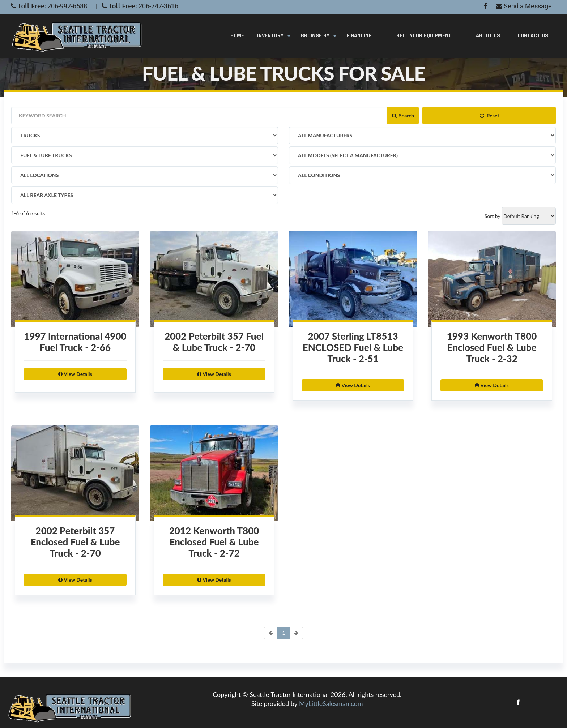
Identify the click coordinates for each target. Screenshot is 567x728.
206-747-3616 (158, 6)
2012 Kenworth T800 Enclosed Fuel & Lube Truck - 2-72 (211, 546)
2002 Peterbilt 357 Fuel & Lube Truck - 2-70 (210, 345)
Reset (489, 115)
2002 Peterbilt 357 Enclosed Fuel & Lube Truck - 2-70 (71, 546)
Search (403, 115)
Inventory (273, 36)
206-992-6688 (67, 6)
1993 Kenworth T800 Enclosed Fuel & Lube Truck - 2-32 (488, 351)
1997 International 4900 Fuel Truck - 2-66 (72, 345)
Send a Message (524, 6)
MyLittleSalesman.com (331, 703)
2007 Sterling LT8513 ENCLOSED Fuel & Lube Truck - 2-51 (349, 351)
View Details (71, 378)
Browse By (317, 36)
